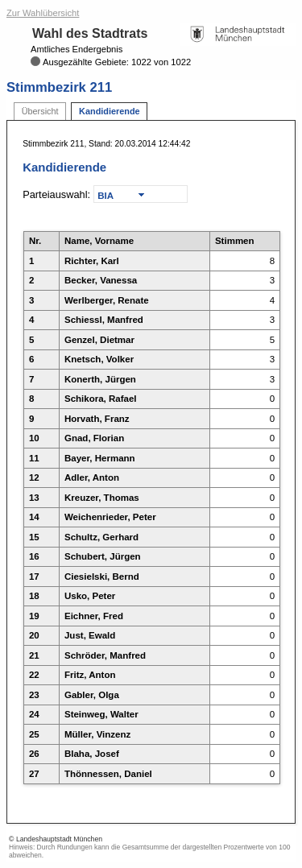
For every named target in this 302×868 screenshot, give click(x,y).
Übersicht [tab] (40, 111)
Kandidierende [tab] (110, 111)
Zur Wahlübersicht (43, 13)
